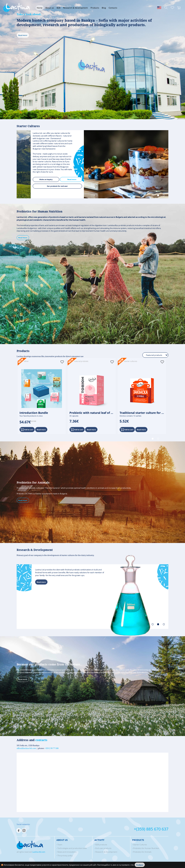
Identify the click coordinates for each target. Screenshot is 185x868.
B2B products (101, 845)
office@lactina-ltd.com (26, 748)
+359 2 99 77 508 (52, 748)
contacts (41, 740)
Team (60, 845)
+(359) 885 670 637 (151, 829)
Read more (23, 35)
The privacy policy (65, 856)
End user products (103, 848)
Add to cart (27, 429)
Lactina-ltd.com (39, 852)
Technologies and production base (72, 848)
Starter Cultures (140, 845)
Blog (104, 8)
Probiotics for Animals (142, 852)
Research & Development (75, 8)
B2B (58, 8)
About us (50, 8)
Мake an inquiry (67, 179)
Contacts (113, 8)
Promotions (24, 43)
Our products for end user (78, 186)
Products (95, 8)
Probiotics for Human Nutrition (146, 848)
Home (40, 8)
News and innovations (67, 852)
